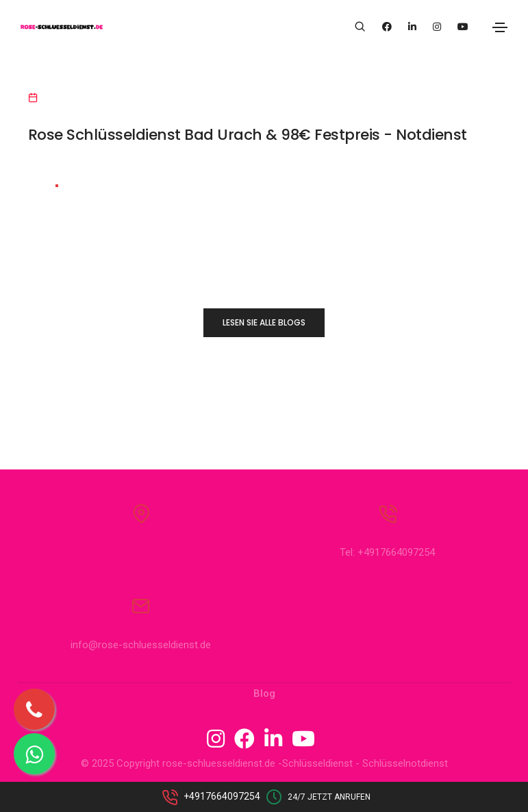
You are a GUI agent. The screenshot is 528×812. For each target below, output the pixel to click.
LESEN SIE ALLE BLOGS (264, 322)
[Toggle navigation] (500, 27)
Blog (264, 698)
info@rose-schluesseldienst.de (141, 649)
